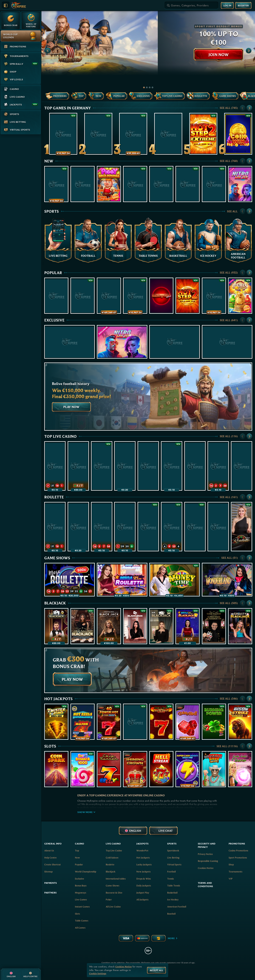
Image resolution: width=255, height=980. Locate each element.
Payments (51, 883)
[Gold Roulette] (242, 527)
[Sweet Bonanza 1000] (83, 769)
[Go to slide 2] (147, 88)
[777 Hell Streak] (161, 769)
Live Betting (173, 858)
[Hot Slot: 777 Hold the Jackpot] (161, 722)
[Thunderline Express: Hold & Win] (63, 134)
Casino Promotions (238, 850)
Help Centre (50, 858)
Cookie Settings (98, 974)
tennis (170, 879)
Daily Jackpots (144, 886)
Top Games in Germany (68, 108)
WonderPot (142, 850)
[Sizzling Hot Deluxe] (161, 296)
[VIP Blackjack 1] (161, 626)
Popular (53, 273)
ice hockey (173, 899)
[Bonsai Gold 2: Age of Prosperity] (83, 296)
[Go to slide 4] (152, 88)
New (49, 161)
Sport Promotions (238, 858)
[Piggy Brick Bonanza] (109, 184)
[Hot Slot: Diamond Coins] (214, 184)
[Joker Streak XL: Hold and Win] (56, 296)
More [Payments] (173, 938)
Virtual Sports (174, 864)
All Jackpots (142, 899)
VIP (231, 879)
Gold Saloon (112, 858)
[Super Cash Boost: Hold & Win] (188, 769)
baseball (171, 914)
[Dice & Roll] (188, 722)
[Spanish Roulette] (195, 527)
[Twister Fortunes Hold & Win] (56, 722)
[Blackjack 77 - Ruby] (78, 466)
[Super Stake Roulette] (148, 466)
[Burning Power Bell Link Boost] (214, 722)
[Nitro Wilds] (240, 184)
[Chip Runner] (109, 769)
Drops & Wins (144, 879)
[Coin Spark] (56, 769)
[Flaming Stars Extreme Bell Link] (227, 342)
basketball (172, 893)
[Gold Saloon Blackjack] (83, 626)
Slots (50, 746)
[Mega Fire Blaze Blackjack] (188, 626)
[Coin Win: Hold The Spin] (238, 134)
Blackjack (55, 603)
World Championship (86, 872)
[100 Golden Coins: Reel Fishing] (109, 296)
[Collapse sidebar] (6, 5)
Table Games (82, 921)
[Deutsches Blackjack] (109, 626)
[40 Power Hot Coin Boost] (109, 722)
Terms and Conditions (205, 885)
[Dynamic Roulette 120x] (242, 466)
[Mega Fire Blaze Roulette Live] (125, 466)
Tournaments (235, 872)
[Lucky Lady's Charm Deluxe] (240, 769)
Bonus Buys (81, 886)
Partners (50, 893)
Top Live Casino (60, 436)
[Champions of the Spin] (175, 342)
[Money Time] (172, 466)
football (171, 872)
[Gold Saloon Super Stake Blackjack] (214, 626)
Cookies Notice (206, 868)
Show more (86, 812)
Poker (109, 899)
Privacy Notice (205, 854)
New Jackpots (143, 872)
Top (77, 850)
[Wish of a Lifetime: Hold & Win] (135, 296)
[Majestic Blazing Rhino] (135, 184)
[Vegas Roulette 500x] (195, 466)
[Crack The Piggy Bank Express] (56, 184)
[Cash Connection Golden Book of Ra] (98, 134)
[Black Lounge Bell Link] (161, 184)
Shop (231, 864)
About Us (49, 850)
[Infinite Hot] (83, 184)
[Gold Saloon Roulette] (102, 466)
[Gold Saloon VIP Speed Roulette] (125, 527)
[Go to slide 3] (150, 88)
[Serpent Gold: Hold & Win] (214, 296)
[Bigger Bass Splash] (214, 769)
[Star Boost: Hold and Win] (188, 184)
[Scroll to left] (48, 51)
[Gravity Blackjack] (240, 626)
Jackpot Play (143, 893)
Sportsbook (173, 850)
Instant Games (82, 907)
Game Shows (57, 558)
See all (229, 108)
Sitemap (48, 872)
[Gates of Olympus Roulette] (172, 527)
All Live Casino (113, 907)
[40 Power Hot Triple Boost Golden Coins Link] (133, 134)
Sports (52, 211)
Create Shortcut (53, 864)
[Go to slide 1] (144, 88)
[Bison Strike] (240, 722)
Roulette (54, 497)
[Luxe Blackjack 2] (135, 626)
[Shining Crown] (135, 769)
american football (177, 907)
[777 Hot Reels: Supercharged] (83, 722)
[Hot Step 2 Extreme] (203, 134)
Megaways (80, 893)
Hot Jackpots (58, 699)
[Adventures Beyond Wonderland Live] (227, 580)
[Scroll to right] (249, 51)
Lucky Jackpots (144, 864)
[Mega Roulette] (218, 466)
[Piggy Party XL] (168, 134)
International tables (116, 879)
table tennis (174, 886)
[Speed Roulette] (55, 466)
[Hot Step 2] (188, 296)
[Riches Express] (240, 296)
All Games (80, 928)
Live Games (81, 899)
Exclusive (54, 320)
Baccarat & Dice (114, 893)
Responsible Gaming (208, 861)
